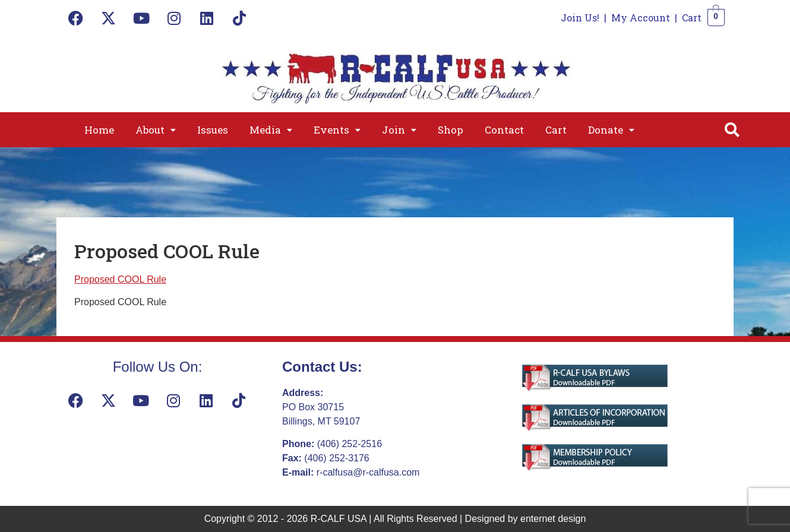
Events (337, 130)
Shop (451, 130)
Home (99, 130)
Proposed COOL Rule (120, 279)
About (156, 130)
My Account (641, 18)
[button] (156, 130)
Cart (692, 18)
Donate (611, 130)
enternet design (553, 519)
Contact (504, 130)
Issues (213, 130)
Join (399, 130)
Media (271, 130)
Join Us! (580, 18)
